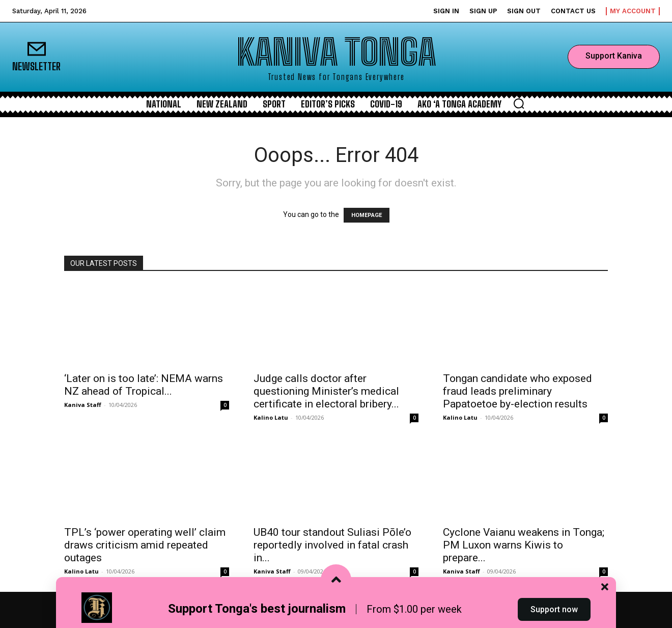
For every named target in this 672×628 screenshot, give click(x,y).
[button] (519, 103)
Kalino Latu (271, 417)
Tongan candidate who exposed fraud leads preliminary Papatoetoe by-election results (517, 391)
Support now (554, 609)
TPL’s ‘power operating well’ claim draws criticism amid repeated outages (145, 545)
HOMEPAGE (367, 215)
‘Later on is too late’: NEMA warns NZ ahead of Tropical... (144, 385)
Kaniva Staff (83, 405)
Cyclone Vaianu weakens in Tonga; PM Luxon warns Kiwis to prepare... (524, 545)
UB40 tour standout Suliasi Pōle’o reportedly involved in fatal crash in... (332, 545)
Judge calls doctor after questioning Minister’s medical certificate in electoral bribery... (326, 391)
